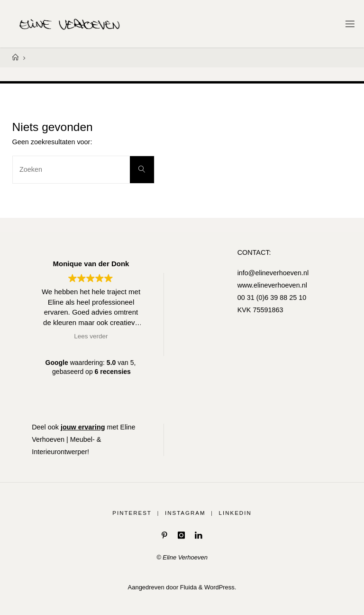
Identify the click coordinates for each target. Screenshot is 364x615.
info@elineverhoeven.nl (273, 273)
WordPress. (220, 587)
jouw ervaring (83, 427)
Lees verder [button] (91, 336)
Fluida (187, 587)
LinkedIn (235, 513)
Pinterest (132, 513)
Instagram (185, 513)
